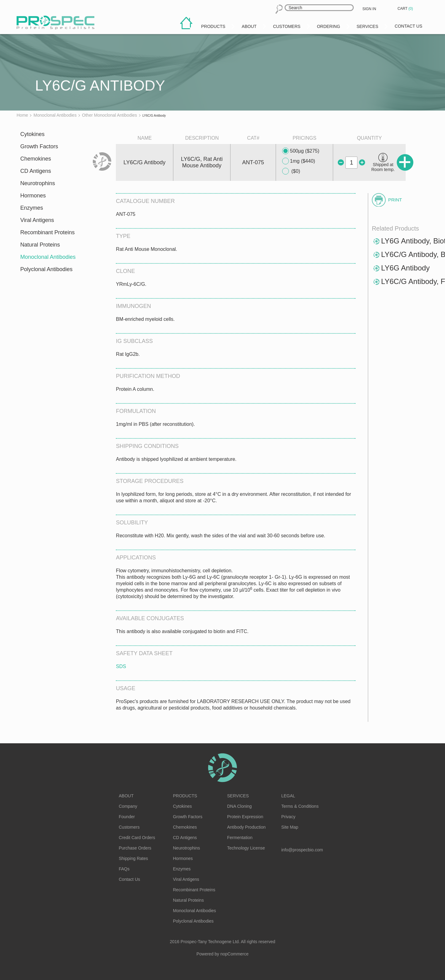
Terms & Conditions (300, 806)
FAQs (124, 869)
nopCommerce (234, 954)
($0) (291, 171)
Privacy (288, 817)
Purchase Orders (135, 848)
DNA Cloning (239, 806)
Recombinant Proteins (47, 232)
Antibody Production (246, 827)
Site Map (290, 827)
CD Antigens (36, 171)
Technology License (246, 848)
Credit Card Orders (137, 838)
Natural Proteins (40, 245)
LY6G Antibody (405, 268)
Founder (127, 817)
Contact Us (130, 879)
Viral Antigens (37, 220)
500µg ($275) (301, 151)
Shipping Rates (134, 858)
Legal (288, 796)
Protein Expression (245, 817)
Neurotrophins (38, 183)
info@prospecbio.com (302, 850)
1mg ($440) (299, 161)
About (126, 796)
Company (128, 806)
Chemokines (36, 159)
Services (238, 796)
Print (395, 200)
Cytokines (32, 134)
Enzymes (32, 208)
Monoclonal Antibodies (48, 257)
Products (185, 796)
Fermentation (240, 838)
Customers (129, 827)
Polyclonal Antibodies (46, 269)
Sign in (369, 9)
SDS (121, 666)
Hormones (33, 196)
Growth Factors (39, 146)
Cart (406, 9)
